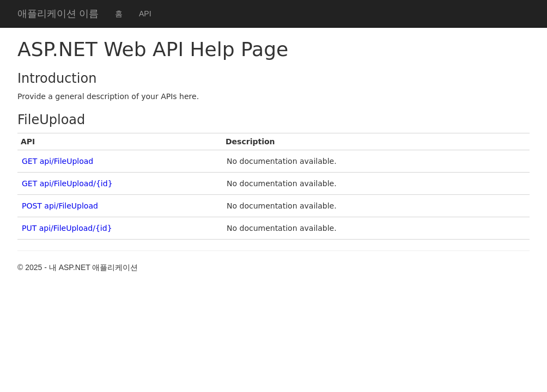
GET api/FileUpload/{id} (67, 183)
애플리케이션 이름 (58, 14)
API (145, 14)
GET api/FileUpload (57, 161)
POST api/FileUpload (60, 206)
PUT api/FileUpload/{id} (67, 228)
